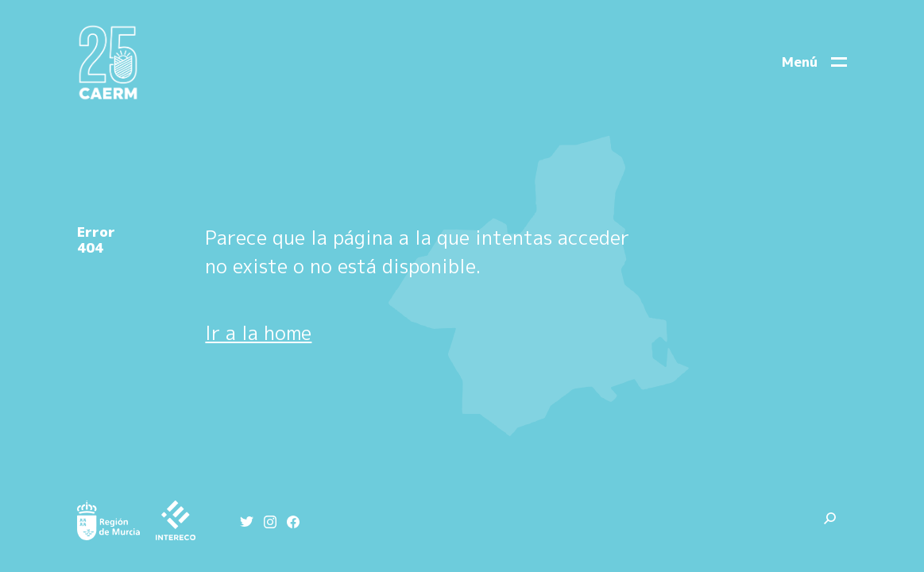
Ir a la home (258, 333)
